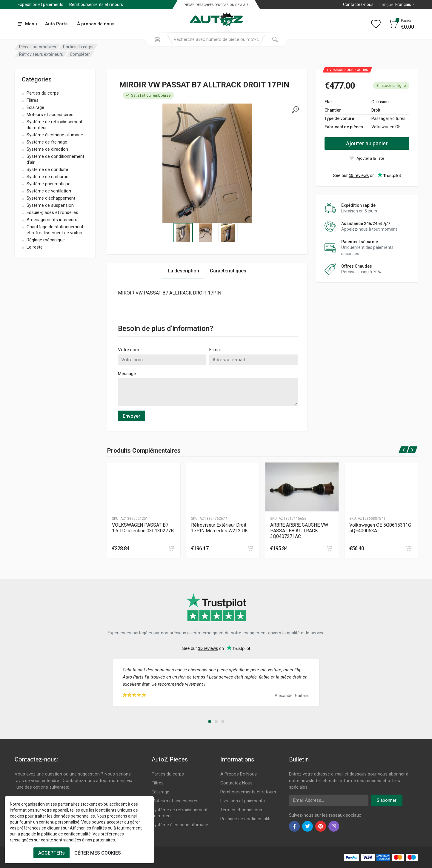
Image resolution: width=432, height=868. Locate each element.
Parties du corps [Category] (78, 47)
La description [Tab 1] (183, 271)
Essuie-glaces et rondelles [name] (52, 212)
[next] (412, 450)
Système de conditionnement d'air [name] (55, 159)
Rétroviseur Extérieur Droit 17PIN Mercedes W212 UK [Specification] (219, 528)
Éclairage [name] (35, 107)
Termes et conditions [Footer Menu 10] (241, 810)
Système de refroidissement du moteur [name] (54, 125)
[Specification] (207, 163)
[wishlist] (367, 158)
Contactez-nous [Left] (358, 4)
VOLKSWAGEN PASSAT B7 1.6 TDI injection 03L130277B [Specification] (143, 528)
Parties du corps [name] (43, 93)
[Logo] (216, 16)
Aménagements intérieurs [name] (52, 220)
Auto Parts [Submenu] (56, 24)
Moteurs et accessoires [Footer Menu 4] (175, 801)
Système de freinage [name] (47, 142)
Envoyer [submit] (132, 416)
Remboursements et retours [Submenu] (96, 4)
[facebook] (294, 826)
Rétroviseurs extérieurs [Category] (41, 54)
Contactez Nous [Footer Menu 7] (236, 783)
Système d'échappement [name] (51, 198)
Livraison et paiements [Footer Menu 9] (243, 801)
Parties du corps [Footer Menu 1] (168, 774)
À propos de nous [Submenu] (96, 24)
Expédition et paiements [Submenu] (40, 4)
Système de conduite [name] (47, 169)
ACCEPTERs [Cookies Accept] (51, 853)
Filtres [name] (33, 100)
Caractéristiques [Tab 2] (228, 271)
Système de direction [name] (47, 149)
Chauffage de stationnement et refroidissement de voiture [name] (55, 230)
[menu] (27, 24)
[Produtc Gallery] (144, 487)
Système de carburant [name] (48, 177)
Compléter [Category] (80, 54)
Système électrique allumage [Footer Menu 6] (180, 825)
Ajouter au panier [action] (367, 143)
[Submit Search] (275, 39)
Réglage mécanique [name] (46, 240)
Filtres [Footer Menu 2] (158, 783)
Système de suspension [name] (50, 205)
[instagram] (334, 826)
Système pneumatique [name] (49, 184)
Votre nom (129, 350)
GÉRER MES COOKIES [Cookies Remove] (98, 853)
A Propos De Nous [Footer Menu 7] (239, 774)
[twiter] (308, 826)
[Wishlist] (376, 24)
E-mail (215, 350)
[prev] (403, 450)
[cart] (171, 548)
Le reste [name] (35, 247)
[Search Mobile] (157, 39)
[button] (210, 721)
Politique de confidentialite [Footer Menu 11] (246, 819)
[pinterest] (321, 826)
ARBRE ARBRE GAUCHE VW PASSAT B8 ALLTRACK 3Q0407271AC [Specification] (299, 531)
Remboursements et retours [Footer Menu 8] (248, 792)
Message (127, 374)
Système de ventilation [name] (49, 191)
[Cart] (401, 24)
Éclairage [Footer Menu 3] (160, 792)
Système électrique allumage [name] (55, 135)
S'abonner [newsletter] (387, 800)
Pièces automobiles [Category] (38, 47)
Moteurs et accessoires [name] (50, 115)
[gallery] (295, 110)
